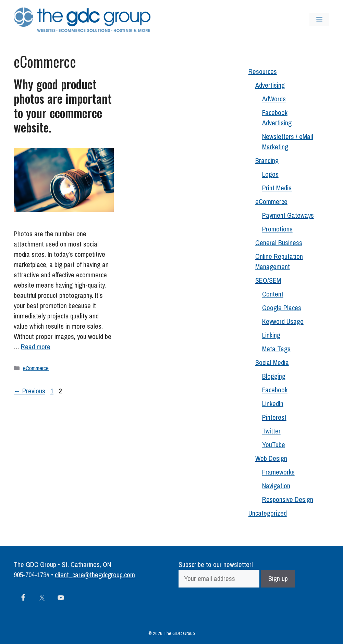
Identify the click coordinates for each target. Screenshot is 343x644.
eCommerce (36, 368)
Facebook (275, 390)
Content (273, 294)
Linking (271, 335)
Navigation (276, 486)
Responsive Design (288, 499)
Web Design (271, 458)
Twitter (271, 431)
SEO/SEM (268, 280)
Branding (267, 160)
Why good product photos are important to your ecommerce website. (63, 105)
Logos (270, 174)
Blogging (274, 376)
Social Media (272, 362)
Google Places (282, 308)
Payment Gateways (288, 215)
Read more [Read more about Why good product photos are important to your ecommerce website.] (36, 347)
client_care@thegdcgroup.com (95, 575)
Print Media (277, 188)
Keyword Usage (283, 321)
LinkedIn (273, 403)
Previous (29, 391)
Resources (263, 71)
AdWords (274, 99)
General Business (279, 243)
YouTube (274, 445)
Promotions (277, 229)
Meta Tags (276, 349)
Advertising (270, 85)
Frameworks (278, 472)
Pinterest (274, 417)
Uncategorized (268, 513)
